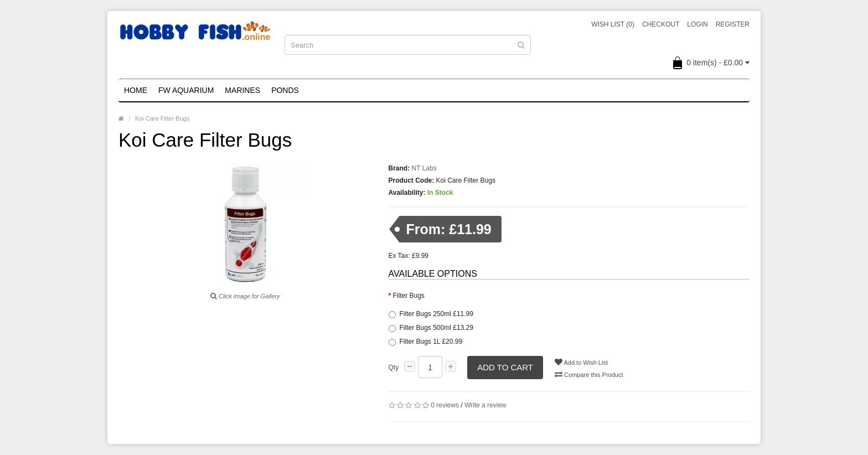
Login (697, 24)
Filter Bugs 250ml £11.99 (431, 314)
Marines (242, 90)
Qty (394, 368)
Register (733, 24)
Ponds (285, 90)
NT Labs (424, 168)
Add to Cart (505, 367)
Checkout (661, 24)
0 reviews (445, 405)
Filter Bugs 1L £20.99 (426, 342)
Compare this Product (589, 374)
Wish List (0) (613, 24)
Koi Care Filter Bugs (162, 118)
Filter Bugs (409, 296)
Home (136, 90)
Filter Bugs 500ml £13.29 (431, 328)
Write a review (485, 405)
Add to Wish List (581, 362)
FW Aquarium (186, 90)
